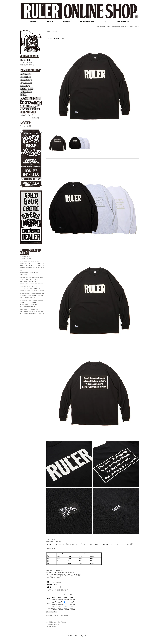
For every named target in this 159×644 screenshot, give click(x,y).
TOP (48, 31)
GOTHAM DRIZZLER (27, 256)
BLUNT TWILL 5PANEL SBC (29, 305)
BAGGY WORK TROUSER (28, 298)
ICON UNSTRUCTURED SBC (29, 309)
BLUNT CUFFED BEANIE (28, 302)
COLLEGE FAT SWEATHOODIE (30, 289)
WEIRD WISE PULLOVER (28, 282)
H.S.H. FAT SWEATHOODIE (29, 286)
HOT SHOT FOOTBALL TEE (29, 279)
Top (98, 27)
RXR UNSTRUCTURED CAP (29, 272)
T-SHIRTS (53, 31)
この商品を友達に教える (54, 624)
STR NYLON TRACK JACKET (29, 261)
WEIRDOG (23, 275)
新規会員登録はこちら (27, 65)
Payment (124, 27)
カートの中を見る (26, 126)
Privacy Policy (116, 27)
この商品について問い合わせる (56, 622)
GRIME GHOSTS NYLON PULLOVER (32, 291)
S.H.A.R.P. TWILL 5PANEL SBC (30, 307)
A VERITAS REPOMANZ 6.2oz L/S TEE (32, 263)
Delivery (130, 27)
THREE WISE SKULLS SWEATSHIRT (32, 284)
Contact (108, 27)
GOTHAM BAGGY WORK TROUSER (32, 295)
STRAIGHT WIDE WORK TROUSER (31, 300)
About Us (136, 27)
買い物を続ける (51, 627)
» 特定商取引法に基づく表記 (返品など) (58, 615)
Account (102, 27)
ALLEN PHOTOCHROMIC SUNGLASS (32, 314)
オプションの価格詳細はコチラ (58, 590)
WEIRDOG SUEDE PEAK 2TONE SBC (32, 311)
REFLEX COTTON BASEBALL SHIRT (32, 277)
